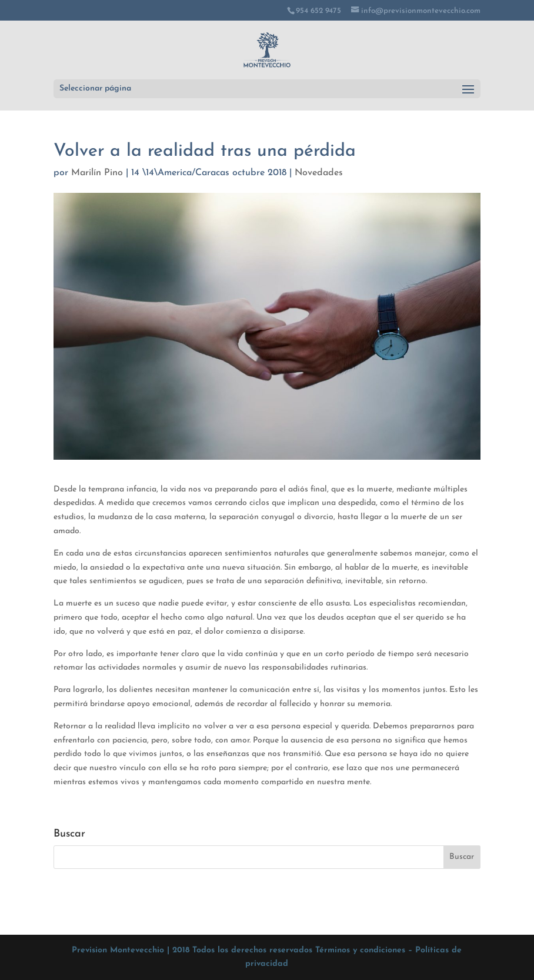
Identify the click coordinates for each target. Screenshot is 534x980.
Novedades (319, 173)
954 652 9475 (318, 11)
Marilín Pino (97, 173)
